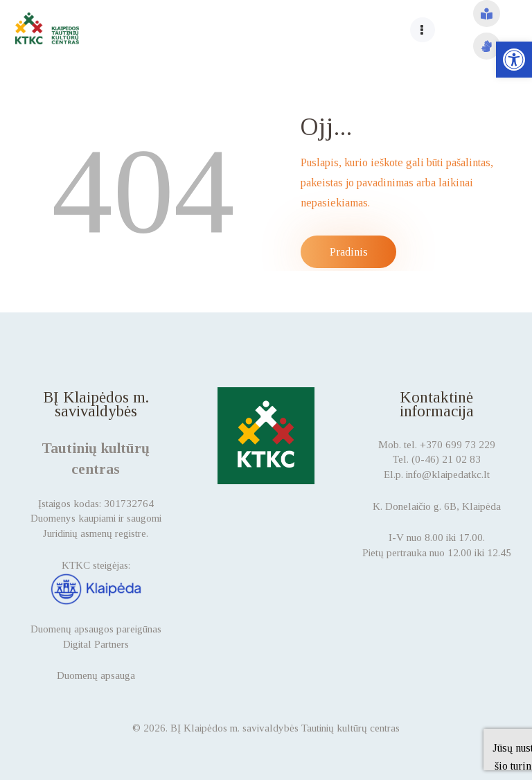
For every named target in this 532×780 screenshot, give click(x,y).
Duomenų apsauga (96, 675)
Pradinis (349, 252)
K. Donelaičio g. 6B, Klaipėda (437, 506)
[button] (514, 60)
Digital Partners (96, 644)
